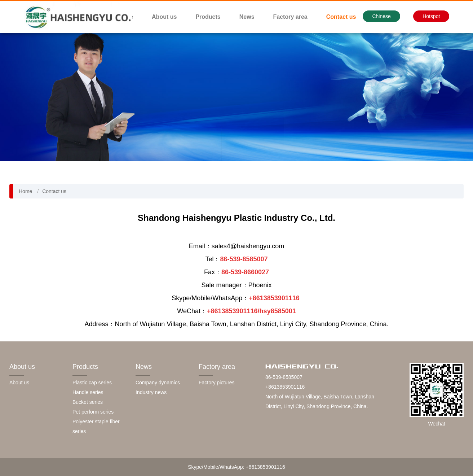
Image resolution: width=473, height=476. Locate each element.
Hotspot (431, 16)
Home (25, 191)
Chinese (381, 16)
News (247, 17)
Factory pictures (217, 383)
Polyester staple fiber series (96, 426)
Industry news (151, 392)
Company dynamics (158, 383)
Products (208, 17)
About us (164, 17)
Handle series (88, 392)
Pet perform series (93, 412)
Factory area (290, 17)
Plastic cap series (92, 383)
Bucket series (88, 402)
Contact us (341, 17)
